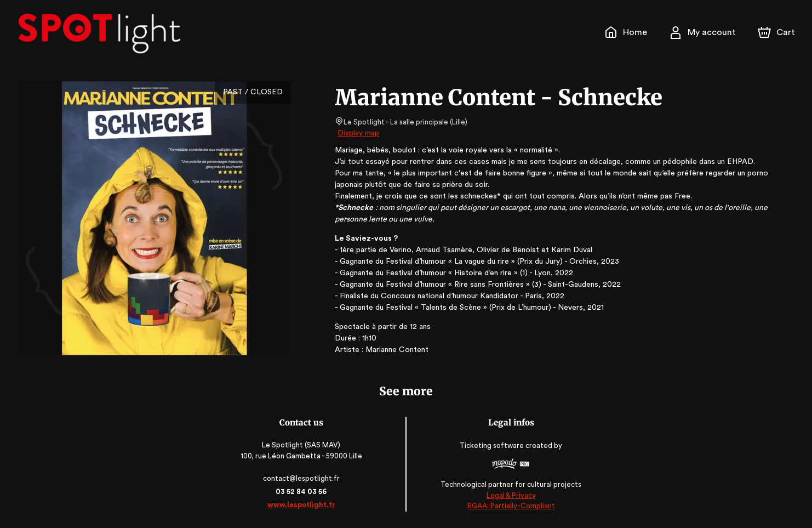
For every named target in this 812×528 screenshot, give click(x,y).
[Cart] (777, 32)
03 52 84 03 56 (302, 492)
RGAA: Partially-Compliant (510, 506)
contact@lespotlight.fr (302, 478)
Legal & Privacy (510, 495)
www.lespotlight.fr (302, 505)
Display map (359, 133)
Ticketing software (493, 446)
